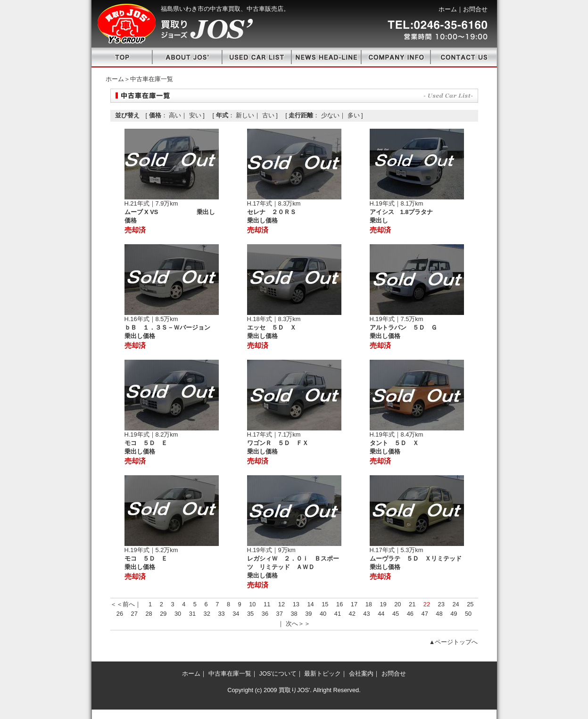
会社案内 (361, 674)
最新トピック (323, 674)
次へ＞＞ (298, 624)
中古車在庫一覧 (230, 674)
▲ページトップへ (454, 642)
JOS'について (278, 674)
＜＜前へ (123, 604)
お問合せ (475, 9)
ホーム (448, 9)
